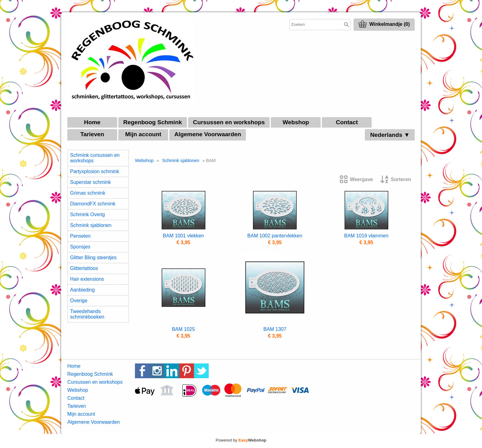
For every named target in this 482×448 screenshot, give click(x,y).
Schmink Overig (87, 214)
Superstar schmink (91, 182)
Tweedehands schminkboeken (87, 314)
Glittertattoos (84, 268)
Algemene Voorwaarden (208, 134)
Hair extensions (87, 279)
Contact (347, 122)
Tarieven (92, 134)
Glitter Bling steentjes (93, 258)
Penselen (80, 236)
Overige (79, 301)
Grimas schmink (88, 193)
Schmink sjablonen (91, 225)
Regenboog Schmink (153, 122)
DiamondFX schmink (93, 204)
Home (92, 122)
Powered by (241, 440)
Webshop (296, 122)
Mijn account (143, 134)
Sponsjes (80, 247)
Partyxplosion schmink (95, 171)
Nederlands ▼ (390, 135)
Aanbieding (82, 290)
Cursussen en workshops (229, 122)
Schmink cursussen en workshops (95, 158)
